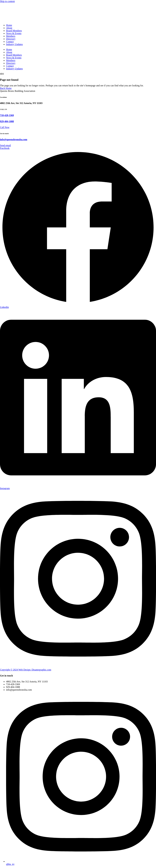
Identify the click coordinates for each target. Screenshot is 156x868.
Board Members (14, 31)
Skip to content (7, 1)
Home (9, 25)
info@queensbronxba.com (14, 139)
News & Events (14, 33)
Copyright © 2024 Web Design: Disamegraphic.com (26, 670)
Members (11, 36)
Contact (10, 42)
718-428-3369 (7, 115)
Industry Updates (14, 44)
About (9, 28)
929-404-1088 (7, 121)
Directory (11, 39)
